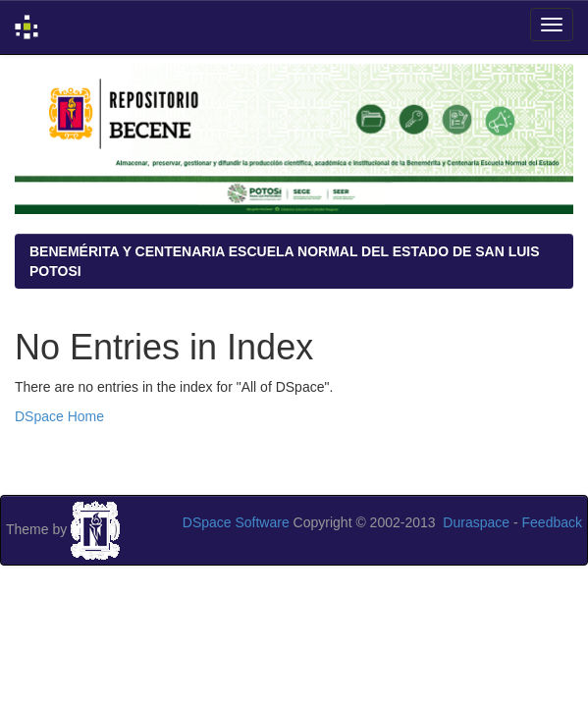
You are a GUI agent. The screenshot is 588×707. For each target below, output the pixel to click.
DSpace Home (59, 416)
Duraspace (476, 522)
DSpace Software (236, 522)
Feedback (552, 522)
